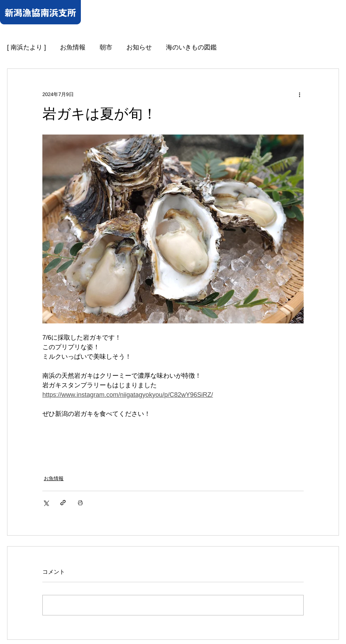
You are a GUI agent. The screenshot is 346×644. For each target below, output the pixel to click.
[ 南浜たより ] (26, 47)
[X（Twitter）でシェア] (46, 503)
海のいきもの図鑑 (191, 47)
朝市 (106, 47)
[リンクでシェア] (63, 503)
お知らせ (139, 47)
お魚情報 (73, 47)
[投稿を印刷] (80, 503)
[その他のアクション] (299, 94)
